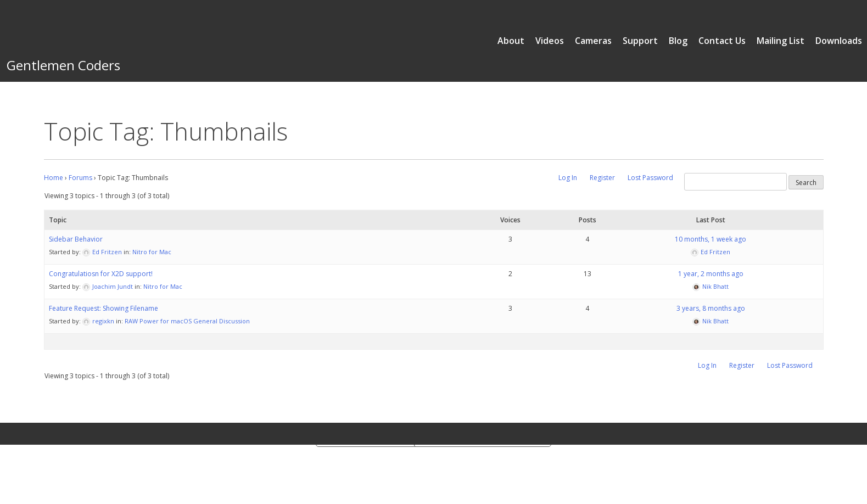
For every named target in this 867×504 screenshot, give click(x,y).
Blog (678, 41)
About (511, 41)
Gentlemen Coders (63, 65)
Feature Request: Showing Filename (104, 308)
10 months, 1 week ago (711, 239)
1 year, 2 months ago (711, 274)
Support (640, 41)
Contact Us (722, 41)
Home (54, 178)
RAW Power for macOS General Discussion (187, 321)
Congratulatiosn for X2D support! (101, 274)
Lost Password (650, 178)
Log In (568, 178)
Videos (550, 41)
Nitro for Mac (152, 252)
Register (602, 178)
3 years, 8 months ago (711, 308)
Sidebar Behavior (76, 239)
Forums (80, 178)
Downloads (839, 41)
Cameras (593, 41)
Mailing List (781, 41)
